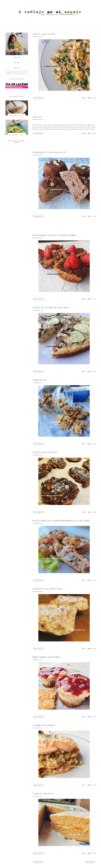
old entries (90, 862)
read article (38, 98)
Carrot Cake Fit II (43, 794)
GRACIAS (37, 117)
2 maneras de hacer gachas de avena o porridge (17, 116)
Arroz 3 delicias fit (44, 34)
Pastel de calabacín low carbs (51, 308)
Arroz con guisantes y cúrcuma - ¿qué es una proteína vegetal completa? (17, 135)
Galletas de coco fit (45, 452)
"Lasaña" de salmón (44, 725)
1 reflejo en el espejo (11, 73)
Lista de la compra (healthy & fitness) (17, 96)
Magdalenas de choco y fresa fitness (54, 235)
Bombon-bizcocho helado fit (50, 152)
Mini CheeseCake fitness (46, 657)
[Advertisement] (65, 109)
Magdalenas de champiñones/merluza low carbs (61, 521)
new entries (38, 862)
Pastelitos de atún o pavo (48, 589)
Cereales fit (40, 380)
